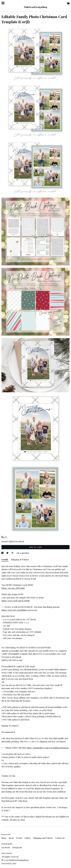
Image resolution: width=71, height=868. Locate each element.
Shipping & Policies (20, 560)
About (11, 838)
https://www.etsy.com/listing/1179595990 (19, 610)
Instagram (17, 847)
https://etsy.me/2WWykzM (13, 588)
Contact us (60, 838)
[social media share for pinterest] (13, 553)
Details (5, 560)
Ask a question (23, 553)
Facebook (6, 847)
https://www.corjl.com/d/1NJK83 (16, 601)
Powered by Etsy (9, 863)
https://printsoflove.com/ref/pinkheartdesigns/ (48, 748)
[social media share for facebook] (3, 553)
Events (19, 838)
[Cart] (68, 4)
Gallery (28, 838)
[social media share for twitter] (8, 553)
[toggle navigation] (3, 3)
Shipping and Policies (43, 838)
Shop (4, 838)
